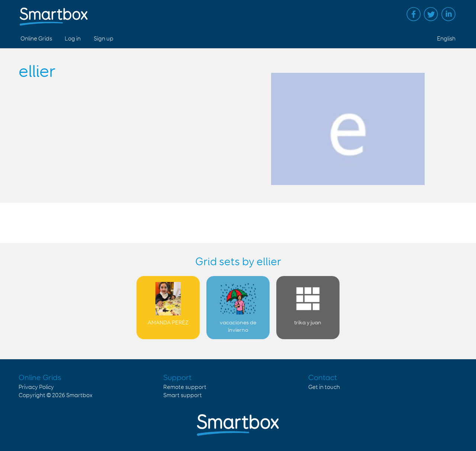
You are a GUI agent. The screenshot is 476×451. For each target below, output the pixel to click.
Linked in (448, 14)
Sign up (104, 39)
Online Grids (36, 39)
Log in (73, 39)
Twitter (431, 14)
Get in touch (324, 387)
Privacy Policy (36, 387)
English (446, 39)
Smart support (183, 395)
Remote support (185, 387)
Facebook (414, 14)
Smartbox (79, 395)
